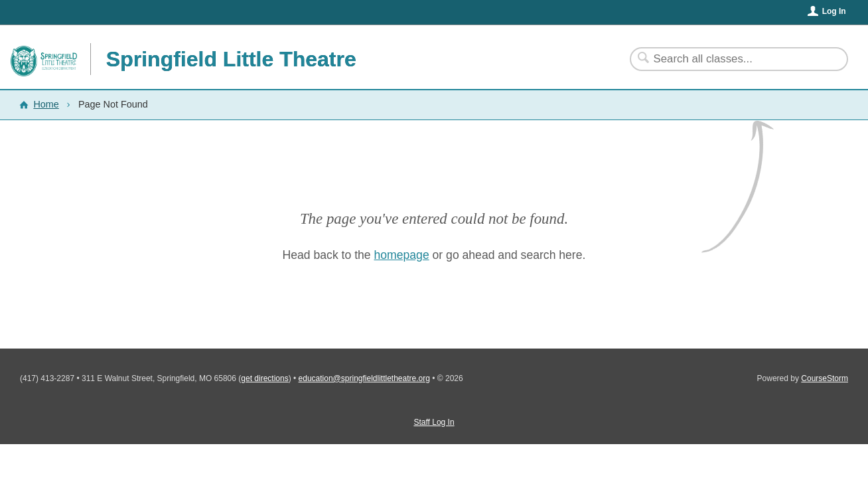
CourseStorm (825, 378)
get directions (264, 378)
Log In (834, 11)
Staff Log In (434, 422)
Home (46, 104)
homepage (402, 255)
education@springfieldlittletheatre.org (364, 378)
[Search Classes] (731, 59)
